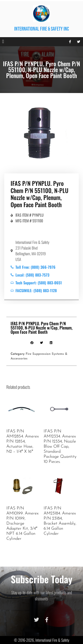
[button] (3, 42)
